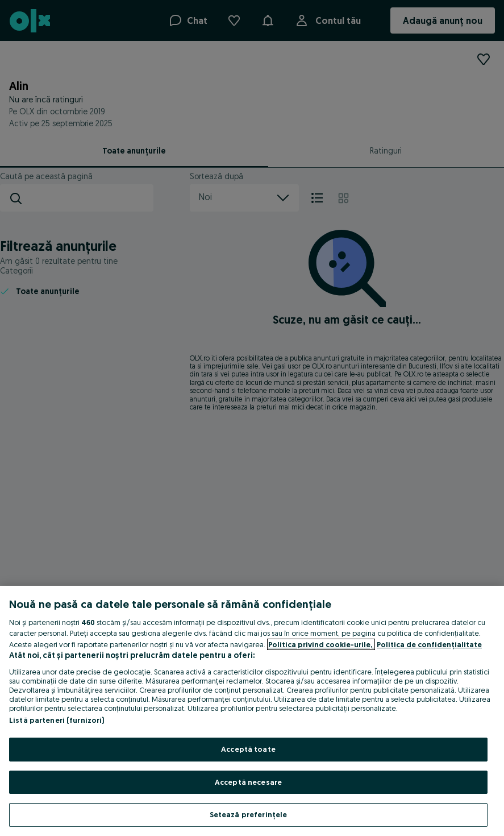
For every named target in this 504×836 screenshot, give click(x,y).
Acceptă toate (248, 749)
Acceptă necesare (248, 782)
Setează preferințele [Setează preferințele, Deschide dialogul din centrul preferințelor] (249, 814)
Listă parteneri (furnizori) (57, 720)
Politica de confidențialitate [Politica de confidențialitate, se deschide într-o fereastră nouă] (429, 644)
